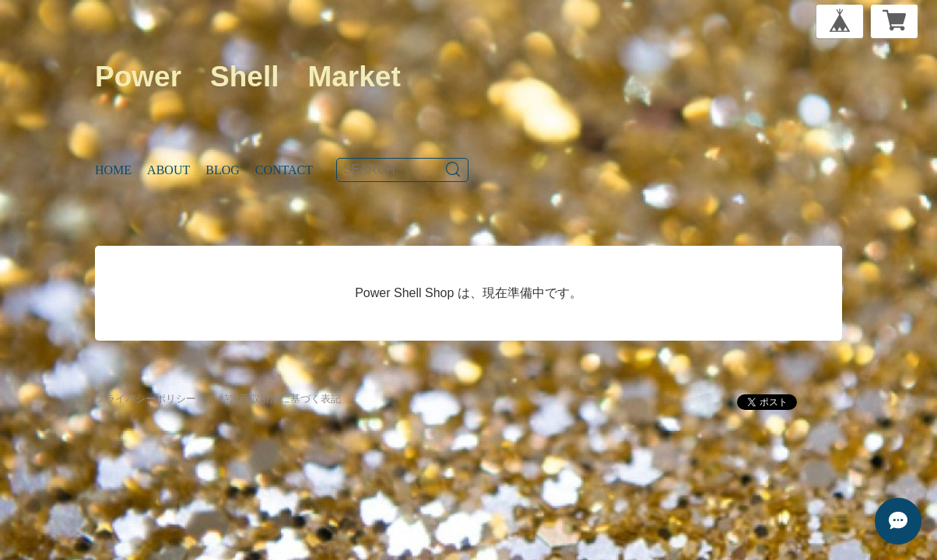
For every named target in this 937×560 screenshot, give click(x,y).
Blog (223, 170)
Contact (284, 170)
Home (113, 170)
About (168, 170)
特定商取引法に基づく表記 (280, 399)
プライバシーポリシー (146, 399)
